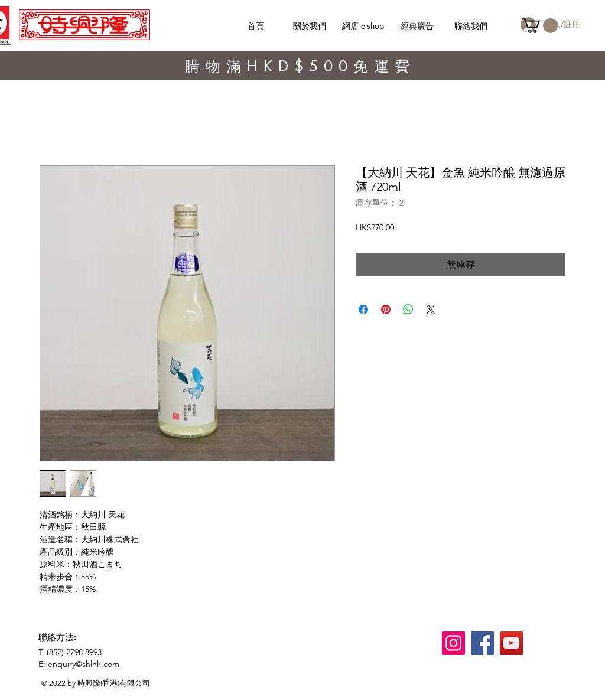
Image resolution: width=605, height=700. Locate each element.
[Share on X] (431, 310)
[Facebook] (482, 643)
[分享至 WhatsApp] (408, 310)
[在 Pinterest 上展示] (386, 310)
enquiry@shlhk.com (84, 664)
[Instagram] (453, 643)
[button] (540, 26)
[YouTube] (511, 643)
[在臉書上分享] (363, 310)
